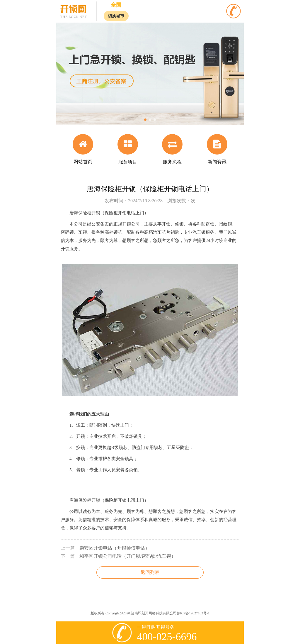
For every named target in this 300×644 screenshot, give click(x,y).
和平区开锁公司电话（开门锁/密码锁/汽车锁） (128, 556)
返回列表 (150, 572)
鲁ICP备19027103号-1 (193, 613)
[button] (145, 120)
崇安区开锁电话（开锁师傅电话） (115, 548)
